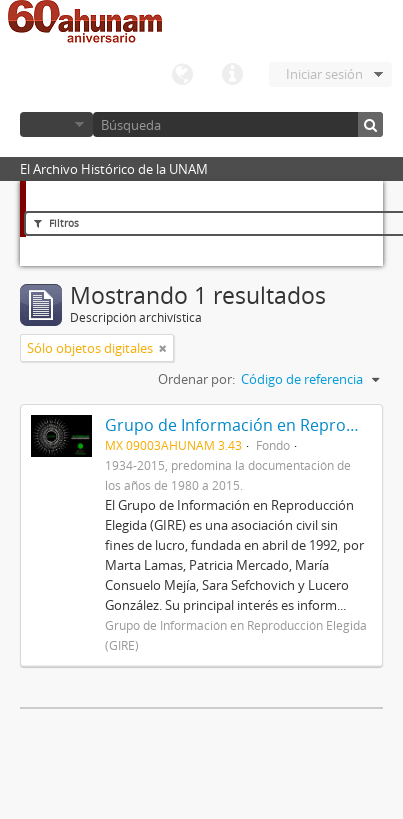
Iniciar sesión (324, 74)
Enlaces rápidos (232, 75)
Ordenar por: (196, 379)
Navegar (56, 124)
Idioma (182, 75)
